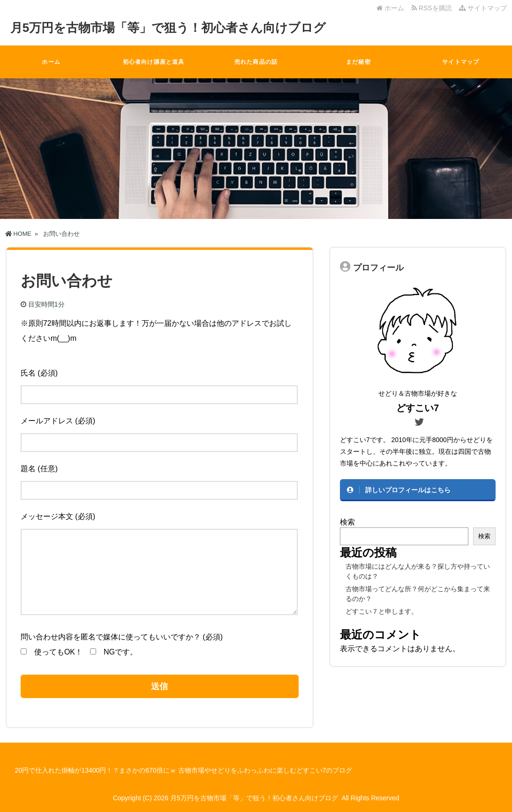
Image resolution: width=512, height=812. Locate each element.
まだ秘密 (358, 62)
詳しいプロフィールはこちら (408, 490)
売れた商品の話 (256, 62)
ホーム (390, 8)
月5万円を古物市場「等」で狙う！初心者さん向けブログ (168, 28)
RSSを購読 (433, 8)
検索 (347, 522)
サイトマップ (483, 8)
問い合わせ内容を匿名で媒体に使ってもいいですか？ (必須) (122, 637)
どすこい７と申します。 (382, 611)
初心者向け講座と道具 (154, 62)
